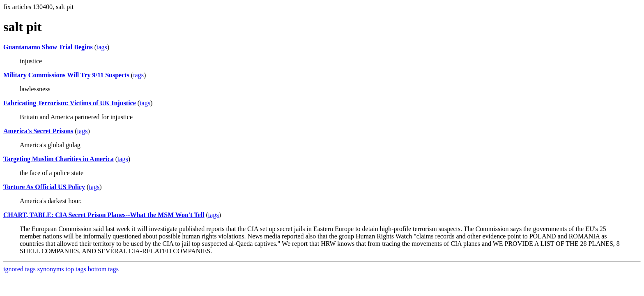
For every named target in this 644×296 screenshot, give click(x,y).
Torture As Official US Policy (44, 187)
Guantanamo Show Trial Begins (48, 47)
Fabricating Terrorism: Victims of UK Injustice (70, 103)
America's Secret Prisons (38, 131)
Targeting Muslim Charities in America (59, 159)
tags (102, 47)
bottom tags (103, 269)
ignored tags (20, 269)
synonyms (51, 269)
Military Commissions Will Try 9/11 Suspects (66, 75)
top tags (76, 269)
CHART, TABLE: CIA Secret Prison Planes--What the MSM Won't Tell (104, 215)
